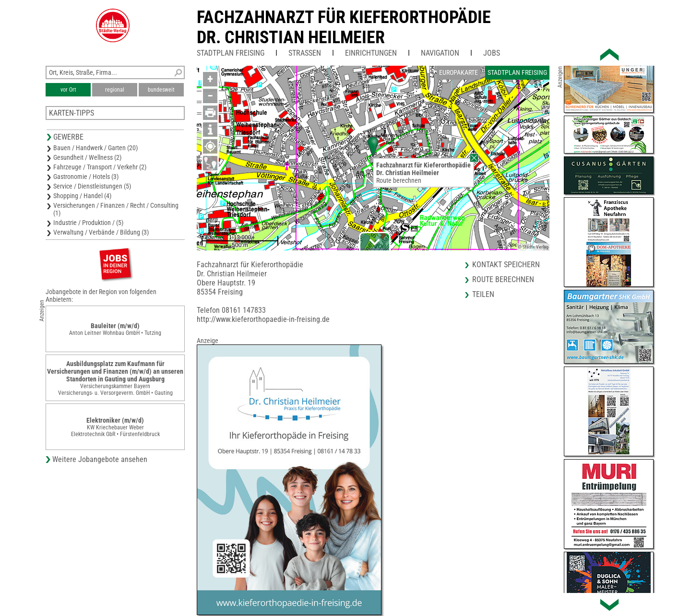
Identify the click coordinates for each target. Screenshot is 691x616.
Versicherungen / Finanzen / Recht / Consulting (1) (116, 209)
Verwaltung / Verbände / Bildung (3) (101, 232)
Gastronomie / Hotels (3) (86, 177)
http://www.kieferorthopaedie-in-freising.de (263, 319)
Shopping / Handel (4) (82, 196)
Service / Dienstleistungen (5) (92, 186)
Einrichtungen (371, 53)
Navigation (440, 53)
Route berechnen (399, 180)
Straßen (305, 53)
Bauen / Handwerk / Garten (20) (95, 148)
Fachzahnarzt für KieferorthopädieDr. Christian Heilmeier (344, 27)
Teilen (483, 294)
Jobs (492, 53)
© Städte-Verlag (533, 247)
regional (115, 90)
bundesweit (161, 90)
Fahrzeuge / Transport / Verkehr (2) (100, 167)
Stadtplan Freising (231, 53)
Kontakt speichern (506, 265)
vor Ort (68, 90)
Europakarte (459, 72)
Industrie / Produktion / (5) (88, 223)
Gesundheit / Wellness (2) (87, 157)
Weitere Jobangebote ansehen (100, 459)
